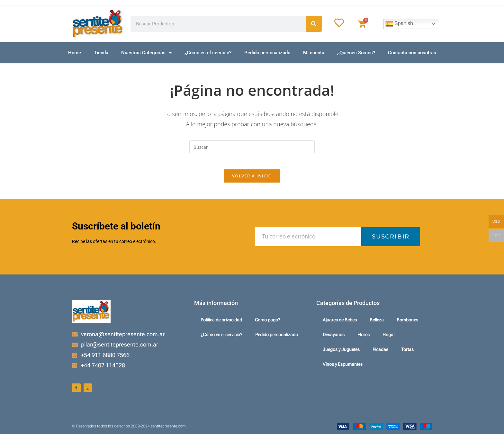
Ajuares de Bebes (340, 324)
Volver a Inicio (252, 179)
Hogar (389, 338)
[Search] (314, 24)
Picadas (380, 353)
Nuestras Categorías (146, 53)
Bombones (407, 324)
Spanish (399, 24)
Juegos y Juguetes (341, 353)
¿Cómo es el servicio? (208, 53)
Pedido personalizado (267, 53)
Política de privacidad (221, 324)
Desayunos (334, 338)
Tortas (407, 353)
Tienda (101, 53)
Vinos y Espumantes (343, 368)
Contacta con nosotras (412, 53)
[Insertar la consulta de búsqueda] (252, 147)
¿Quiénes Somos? (356, 53)
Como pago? (268, 324)
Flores (364, 338)
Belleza (377, 324)
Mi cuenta (314, 53)
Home (75, 53)
